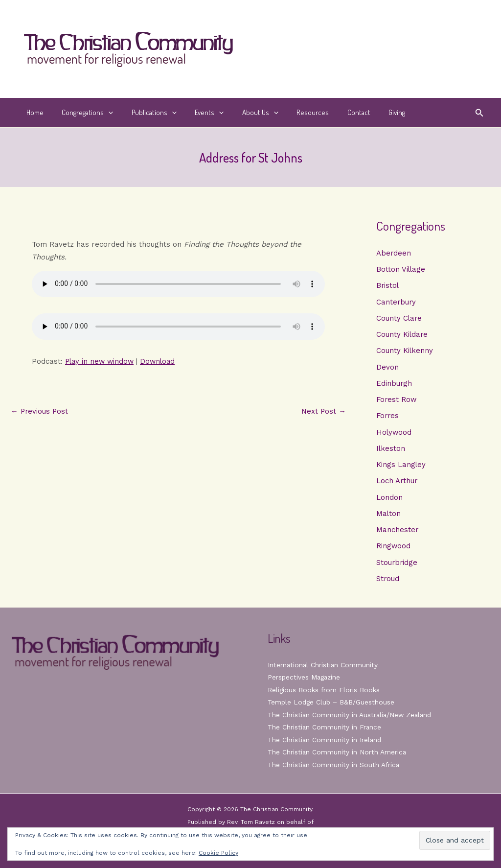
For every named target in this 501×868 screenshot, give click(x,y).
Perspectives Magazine (305, 677)
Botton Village (401, 270)
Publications (145, 113)
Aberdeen (394, 253)
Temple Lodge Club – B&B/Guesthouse (333, 702)
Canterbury (397, 303)
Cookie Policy (218, 853)
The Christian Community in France (325, 727)
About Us (244, 113)
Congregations (82, 113)
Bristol (388, 286)
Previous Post (40, 411)
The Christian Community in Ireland (325, 740)
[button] (103, 113)
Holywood (394, 435)
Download (161, 361)
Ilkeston (391, 451)
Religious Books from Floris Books (325, 690)
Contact (335, 112)
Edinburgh (394, 385)
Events (196, 113)
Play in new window (101, 361)
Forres (388, 418)
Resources (293, 112)
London (389, 501)
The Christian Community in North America (338, 752)
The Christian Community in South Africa (334, 765)
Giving (369, 112)
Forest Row (397, 402)
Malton (389, 517)
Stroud (388, 584)
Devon (387, 369)
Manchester (398, 534)
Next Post (323, 411)
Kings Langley (401, 468)
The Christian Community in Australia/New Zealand (351, 715)
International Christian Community (323, 665)
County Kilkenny (405, 352)
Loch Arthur (397, 484)
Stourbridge (397, 567)
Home (33, 112)
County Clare (399, 319)
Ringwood (394, 550)
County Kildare (402, 336)
